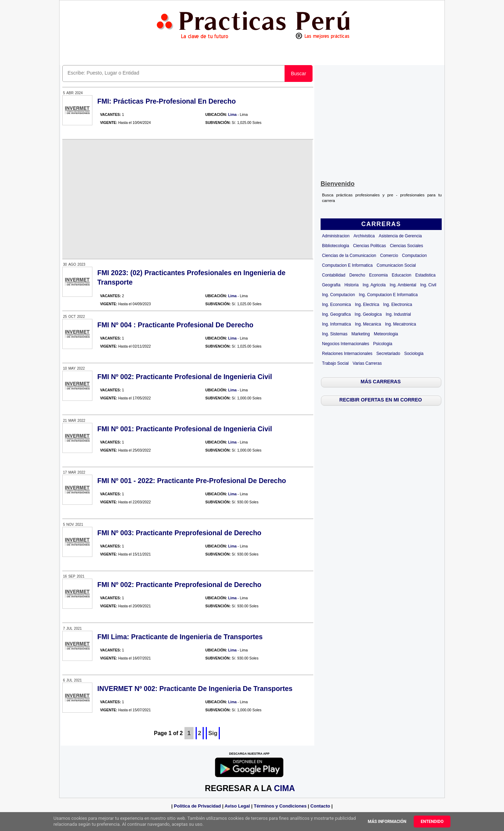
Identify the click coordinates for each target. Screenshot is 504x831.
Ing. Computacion (338, 295)
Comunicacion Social (396, 265)
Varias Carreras (367, 363)
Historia (352, 285)
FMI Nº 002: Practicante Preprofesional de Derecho (179, 585)
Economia (379, 275)
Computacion (415, 256)
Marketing (361, 334)
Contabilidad (334, 275)
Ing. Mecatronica (401, 324)
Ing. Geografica (336, 314)
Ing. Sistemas (335, 334)
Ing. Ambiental (403, 285)
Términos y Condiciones (280, 806)
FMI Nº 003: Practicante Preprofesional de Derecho (179, 533)
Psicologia (383, 344)
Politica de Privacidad (197, 806)
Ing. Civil (428, 285)
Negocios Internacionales (346, 344)
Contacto (320, 806)
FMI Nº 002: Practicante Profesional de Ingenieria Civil (185, 377)
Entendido (432, 822)
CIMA (284, 788)
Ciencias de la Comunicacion (349, 256)
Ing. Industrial (398, 314)
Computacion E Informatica (347, 265)
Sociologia (414, 354)
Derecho (357, 275)
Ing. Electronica (398, 305)
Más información (387, 822)
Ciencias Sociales (407, 246)
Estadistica (426, 275)
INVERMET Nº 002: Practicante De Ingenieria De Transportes (195, 689)
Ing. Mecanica (368, 324)
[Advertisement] (381, 121)
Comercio (389, 256)
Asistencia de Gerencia (400, 236)
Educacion (401, 275)
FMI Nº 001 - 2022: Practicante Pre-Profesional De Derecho (192, 481)
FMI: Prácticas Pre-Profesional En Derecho (167, 101)
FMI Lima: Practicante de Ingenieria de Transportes (180, 637)
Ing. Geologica (368, 314)
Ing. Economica (337, 305)
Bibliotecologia (335, 246)
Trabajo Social (335, 363)
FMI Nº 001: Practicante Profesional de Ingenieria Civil (185, 429)
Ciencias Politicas (370, 246)
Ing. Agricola (374, 285)
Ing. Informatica (337, 324)
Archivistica (364, 236)
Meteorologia (386, 334)
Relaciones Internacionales (347, 354)
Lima (232, 115)
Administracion (336, 236)
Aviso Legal (237, 806)
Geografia (331, 285)
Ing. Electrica (367, 305)
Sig (213, 733)
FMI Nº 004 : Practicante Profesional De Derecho (175, 325)
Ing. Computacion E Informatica (388, 295)
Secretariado (388, 354)
